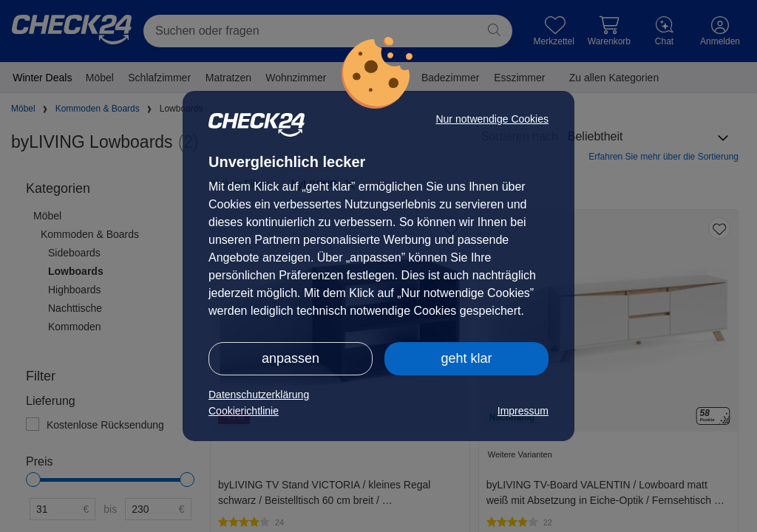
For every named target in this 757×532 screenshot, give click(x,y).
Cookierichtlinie (244, 411)
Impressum (523, 411)
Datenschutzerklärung (259, 395)
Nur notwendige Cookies (492, 119)
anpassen (291, 358)
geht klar (466, 358)
